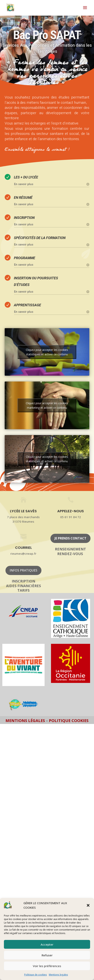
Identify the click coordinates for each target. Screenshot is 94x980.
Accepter (47, 944)
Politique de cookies (36, 975)
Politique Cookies (69, 721)
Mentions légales (26, 721)
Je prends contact (70, 538)
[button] (88, 905)
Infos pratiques (23, 570)
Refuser (47, 955)
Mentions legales (58, 975)
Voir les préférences (47, 966)
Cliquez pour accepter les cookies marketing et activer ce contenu (47, 405)
